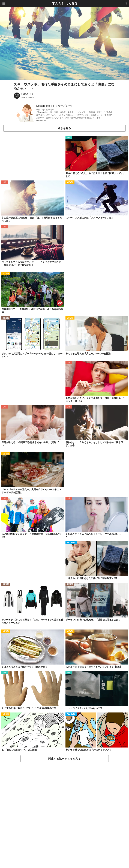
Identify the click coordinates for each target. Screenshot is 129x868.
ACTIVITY (70, 182)
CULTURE (6, 318)
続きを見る (64, 128)
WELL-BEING (71, 543)
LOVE (4, 182)
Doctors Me (41, 120)
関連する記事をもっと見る (64, 759)
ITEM (69, 138)
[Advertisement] (64, 815)
